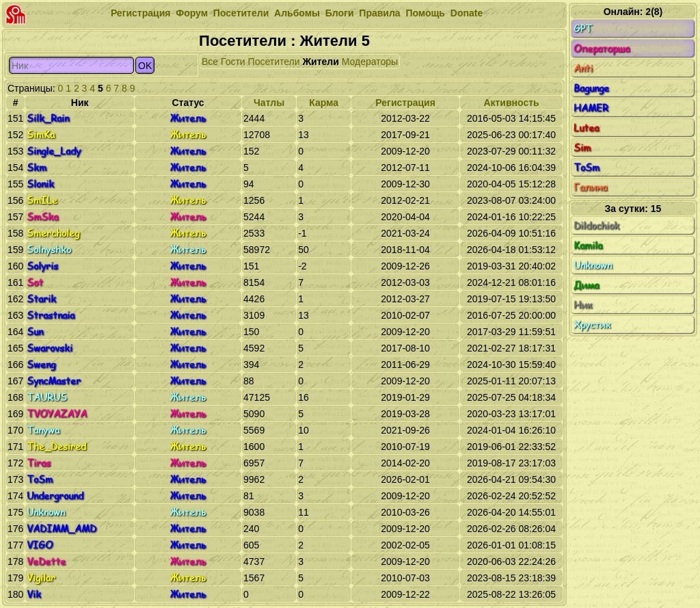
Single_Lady (54, 151)
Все (210, 62)
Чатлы (269, 103)
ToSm (40, 479)
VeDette (46, 561)
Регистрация (141, 13)
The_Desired (56, 446)
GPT (633, 29)
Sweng (41, 364)
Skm (37, 167)
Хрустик (633, 325)
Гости (233, 62)
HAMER (633, 108)
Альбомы (297, 13)
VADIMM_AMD (62, 528)
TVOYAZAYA (57, 413)
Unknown (46, 512)
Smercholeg (53, 233)
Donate (467, 13)
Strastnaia (51, 315)
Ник (633, 305)
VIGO (40, 545)
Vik (34, 594)
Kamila (633, 246)
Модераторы (370, 62)
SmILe (42, 200)
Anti (633, 68)
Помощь (425, 13)
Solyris (42, 266)
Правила (379, 13)
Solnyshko (49, 249)
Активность (511, 103)
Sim (633, 148)
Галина (633, 187)
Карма (324, 103)
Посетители (241, 13)
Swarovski (50, 348)
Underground (55, 495)
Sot (35, 282)
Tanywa (43, 430)
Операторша (633, 49)
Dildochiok (633, 226)
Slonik (40, 184)
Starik (41, 299)
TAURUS (47, 397)
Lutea (633, 128)
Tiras (39, 463)
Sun (35, 331)
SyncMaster (54, 381)
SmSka (42, 216)
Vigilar (41, 578)
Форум (192, 13)
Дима (633, 285)
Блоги (340, 13)
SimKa (41, 134)
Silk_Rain (48, 118)
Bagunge (633, 88)
